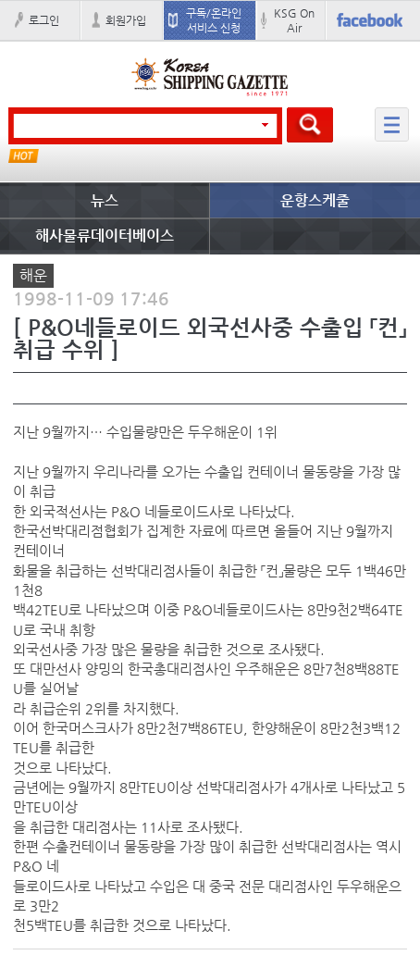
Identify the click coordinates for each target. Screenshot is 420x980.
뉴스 (105, 200)
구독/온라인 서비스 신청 (214, 20)
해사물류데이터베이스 (105, 236)
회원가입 (126, 20)
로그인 (44, 20)
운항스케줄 (315, 200)
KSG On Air (294, 20)
